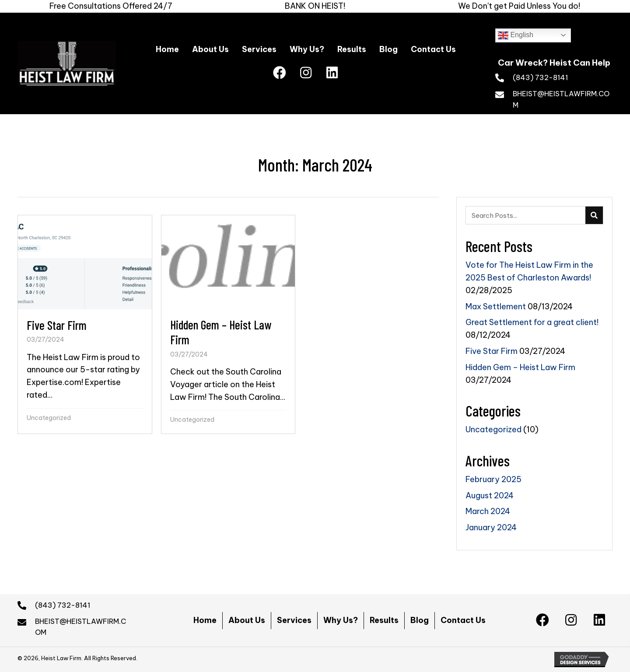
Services (294, 620)
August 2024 (490, 495)
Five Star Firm (492, 351)
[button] (280, 73)
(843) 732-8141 (540, 77)
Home (205, 620)
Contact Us (463, 620)
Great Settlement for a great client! (532, 322)
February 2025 (493, 479)
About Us (247, 620)
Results (384, 620)
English (516, 35)
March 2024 (488, 511)
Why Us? (341, 620)
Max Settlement (496, 306)
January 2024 (491, 527)
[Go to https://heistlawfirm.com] (554, 60)
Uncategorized (49, 418)
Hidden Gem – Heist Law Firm (520, 367)
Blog (420, 620)
